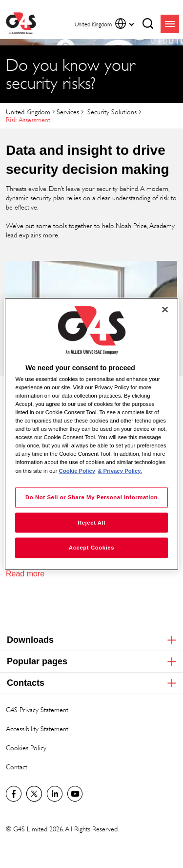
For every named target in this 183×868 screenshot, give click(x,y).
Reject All (91, 522)
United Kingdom (28, 112)
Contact (17, 767)
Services (68, 112)
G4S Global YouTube (75, 794)
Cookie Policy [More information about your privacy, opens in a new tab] (77, 470)
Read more (25, 574)
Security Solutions (111, 112)
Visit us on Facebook (14, 794)
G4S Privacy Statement (37, 709)
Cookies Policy (26, 748)
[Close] (165, 309)
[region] (91, 434)
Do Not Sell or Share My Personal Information (91, 497)
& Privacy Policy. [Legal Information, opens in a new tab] (120, 470)
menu (170, 24)
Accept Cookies (91, 548)
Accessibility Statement (37, 729)
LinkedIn (55, 794)
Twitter (34, 794)
